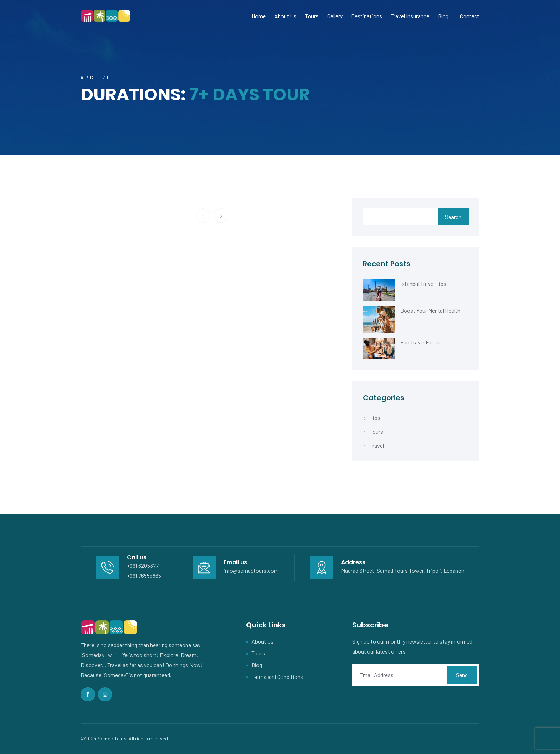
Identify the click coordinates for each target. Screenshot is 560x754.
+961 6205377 (143, 565)
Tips (375, 418)
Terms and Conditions (277, 677)
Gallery (335, 16)
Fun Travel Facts (420, 342)
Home (259, 16)
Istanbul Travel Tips (423, 284)
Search (453, 217)
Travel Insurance (410, 16)
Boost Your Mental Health (430, 310)
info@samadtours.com (251, 571)
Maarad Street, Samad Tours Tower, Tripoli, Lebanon (403, 571)
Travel (377, 445)
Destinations (367, 16)
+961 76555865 (144, 576)
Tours (312, 16)
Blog (443, 16)
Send (462, 675)
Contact (470, 16)
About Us (285, 16)
